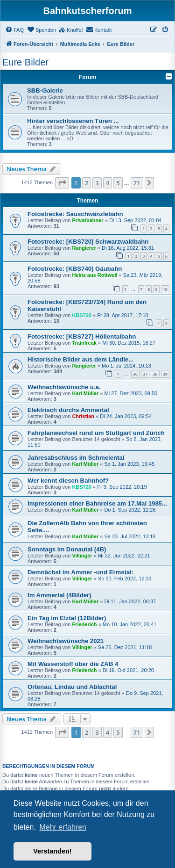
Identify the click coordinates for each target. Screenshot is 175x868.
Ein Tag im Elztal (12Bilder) (67, 618)
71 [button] (137, 183)
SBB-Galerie (45, 90)
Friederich (84, 624)
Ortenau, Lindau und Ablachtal (72, 687)
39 (165, 374)
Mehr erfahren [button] (63, 827)
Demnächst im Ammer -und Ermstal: (80, 572)
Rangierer (84, 248)
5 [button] (118, 183)
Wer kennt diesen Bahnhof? (68, 481)
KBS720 (82, 315)
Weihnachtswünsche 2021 (66, 641)
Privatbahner (87, 220)
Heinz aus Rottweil (94, 275)
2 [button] (87, 183)
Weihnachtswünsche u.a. (64, 387)
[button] (62, 183)
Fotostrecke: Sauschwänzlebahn (75, 214)
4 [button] (108, 183)
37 (145, 374)
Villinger (82, 556)
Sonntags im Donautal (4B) (67, 549)
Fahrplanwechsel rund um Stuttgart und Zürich (96, 433)
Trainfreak (84, 343)
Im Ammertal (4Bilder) (59, 595)
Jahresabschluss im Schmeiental (76, 458)
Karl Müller (85, 393)
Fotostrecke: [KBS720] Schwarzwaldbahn (88, 242)
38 (155, 374)
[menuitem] (14, 30)
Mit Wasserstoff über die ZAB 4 (73, 664)
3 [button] (97, 183)
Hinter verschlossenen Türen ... (73, 121)
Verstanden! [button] (52, 851)
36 (135, 374)
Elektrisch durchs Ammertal (68, 410)
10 (165, 289)
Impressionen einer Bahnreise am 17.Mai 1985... (97, 503)
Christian (83, 416)
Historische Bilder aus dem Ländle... (80, 359)
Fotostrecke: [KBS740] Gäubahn (75, 269)
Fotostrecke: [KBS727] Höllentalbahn (82, 336)
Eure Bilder (25, 62)
